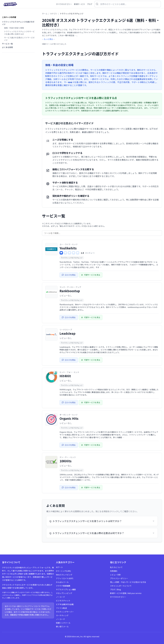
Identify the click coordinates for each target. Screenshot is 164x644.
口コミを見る (69, 275)
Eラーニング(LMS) (63, 571)
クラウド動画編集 (63, 586)
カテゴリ (54, 14)
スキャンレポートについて (121, 586)
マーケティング (62, 615)
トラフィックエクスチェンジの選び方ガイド (18, 23)
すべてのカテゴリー (118, 597)
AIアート (59, 567)
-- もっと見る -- (48, 39)
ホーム (45, 14)
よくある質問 (7, 47)
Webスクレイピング (64, 575)
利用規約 (114, 571)
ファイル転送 (61, 608)
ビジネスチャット (63, 601)
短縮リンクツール (63, 623)
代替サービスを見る (91, 275)
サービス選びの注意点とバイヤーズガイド (19, 39)
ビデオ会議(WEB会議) (65, 604)
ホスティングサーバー (65, 612)
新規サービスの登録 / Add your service (126, 593)
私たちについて (116, 567)
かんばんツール (62, 582)
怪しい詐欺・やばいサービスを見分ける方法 (128, 582)
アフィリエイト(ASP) (65, 578)
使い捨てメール (62, 627)
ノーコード (60, 597)
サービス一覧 (7, 44)
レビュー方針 (115, 575)
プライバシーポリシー (119, 578)
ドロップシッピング (64, 593)
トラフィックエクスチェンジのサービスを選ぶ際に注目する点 (19, 33)
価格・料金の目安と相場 (14, 28)
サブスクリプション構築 (66, 589)
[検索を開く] (128, 4)
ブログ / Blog (116, 589)
